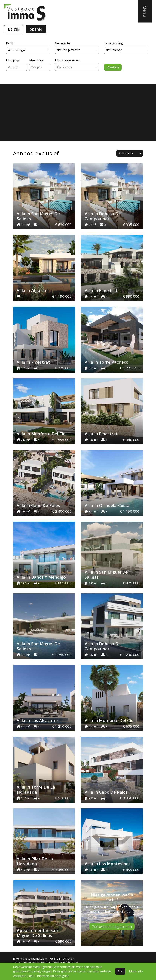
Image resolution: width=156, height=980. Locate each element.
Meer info (136, 971)
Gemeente (62, 43)
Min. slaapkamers (68, 60)
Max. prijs (36, 60)
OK (120, 971)
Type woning (113, 43)
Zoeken (113, 67)
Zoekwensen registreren (112, 927)
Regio (10, 43)
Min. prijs (13, 60)
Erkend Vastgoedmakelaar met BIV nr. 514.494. (44, 958)
